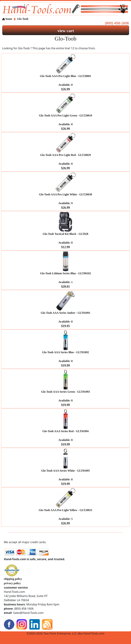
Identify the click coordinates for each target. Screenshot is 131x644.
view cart (66, 31)
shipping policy (13, 579)
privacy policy (12, 583)
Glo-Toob (23, 19)
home (7, 19)
